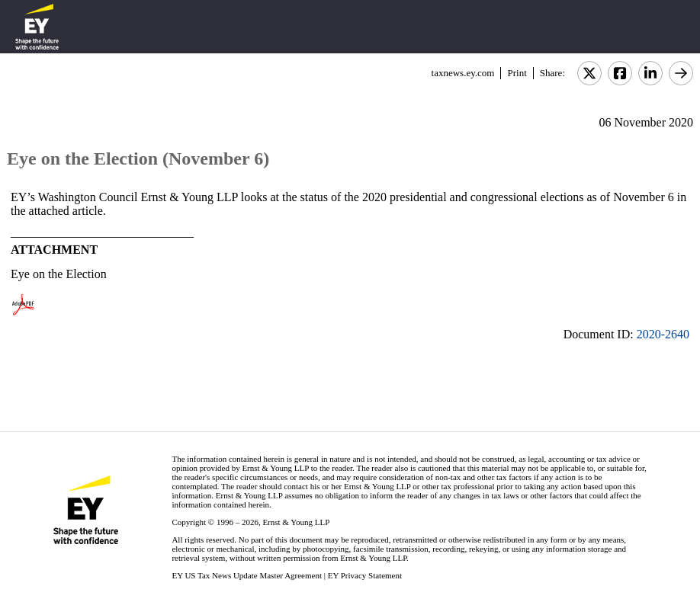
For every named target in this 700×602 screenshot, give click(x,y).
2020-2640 (663, 334)
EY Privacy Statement (365, 575)
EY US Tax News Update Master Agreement (247, 575)
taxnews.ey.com (463, 73)
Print (517, 73)
